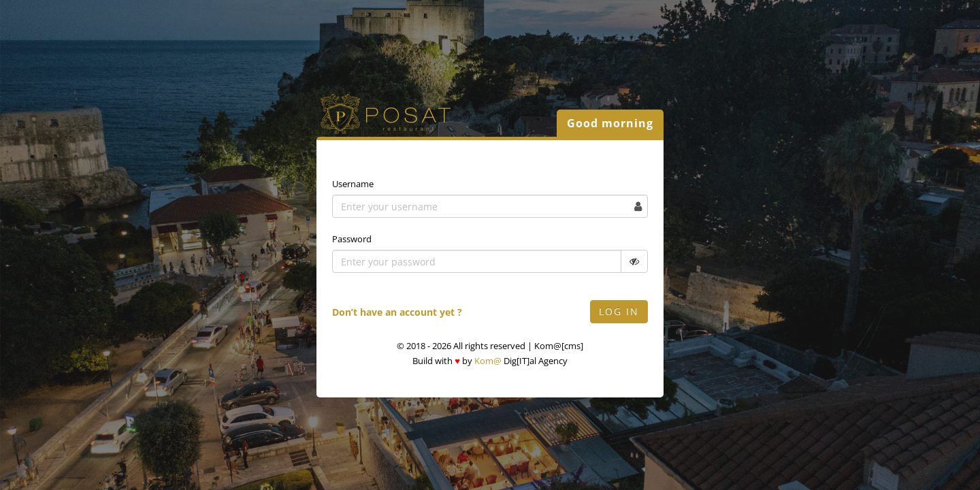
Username (353, 184)
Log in (619, 311)
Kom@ (488, 361)
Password (352, 239)
